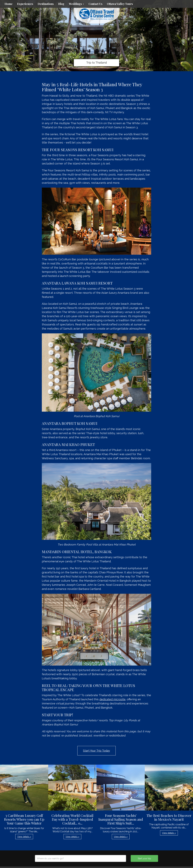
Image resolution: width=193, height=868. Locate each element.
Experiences (25, 4)
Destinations (46, 4)
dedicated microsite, (113, 699)
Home (9, 4)
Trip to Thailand (96, 63)
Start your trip (144, 859)
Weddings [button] (76, 4)
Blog (61, 4)
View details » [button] (24, 837)
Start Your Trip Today (96, 751)
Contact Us (95, 4)
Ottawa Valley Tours (120, 4)
